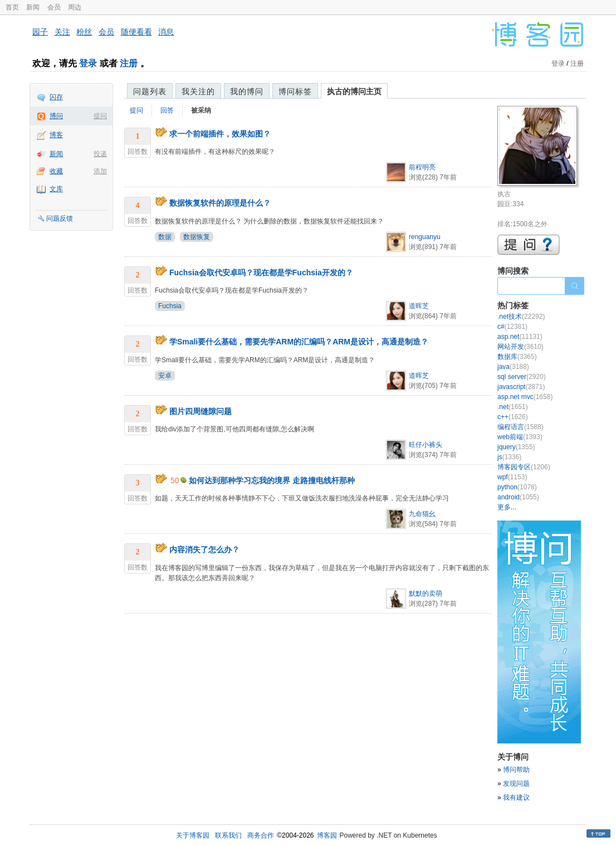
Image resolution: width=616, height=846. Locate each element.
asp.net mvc (525, 397)
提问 (100, 116)
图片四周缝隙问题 (201, 411)
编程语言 (520, 427)
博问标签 (295, 91)
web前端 (520, 437)
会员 (54, 7)
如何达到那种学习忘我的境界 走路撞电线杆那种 (272, 480)
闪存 (56, 97)
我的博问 (247, 91)
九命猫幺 (422, 514)
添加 (100, 171)
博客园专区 (524, 467)
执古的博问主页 (354, 91)
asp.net (520, 337)
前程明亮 (422, 167)
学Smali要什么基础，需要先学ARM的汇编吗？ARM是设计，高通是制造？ (299, 342)
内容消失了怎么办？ (204, 550)
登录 (88, 63)
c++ (513, 417)
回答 (167, 110)
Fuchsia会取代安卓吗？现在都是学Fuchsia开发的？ (261, 273)
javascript (521, 387)
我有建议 (516, 798)
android (518, 497)
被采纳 (201, 110)
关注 (62, 32)
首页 (12, 7)
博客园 (327, 835)
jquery (516, 447)
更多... (507, 507)
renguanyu (425, 237)
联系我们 (228, 835)
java (513, 367)
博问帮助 (516, 770)
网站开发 (520, 347)
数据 (165, 237)
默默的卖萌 (426, 594)
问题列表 (150, 91)
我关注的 (198, 91)
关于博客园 (193, 835)
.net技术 (521, 317)
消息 (166, 32)
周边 (75, 7)
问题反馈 (60, 218)
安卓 (165, 376)
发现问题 (516, 784)
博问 (56, 116)
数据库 (517, 357)
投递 (100, 154)
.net (513, 407)
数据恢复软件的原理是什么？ (220, 203)
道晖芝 (419, 306)
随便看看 (136, 32)
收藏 (56, 171)
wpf (512, 477)
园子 (40, 32)
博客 (56, 135)
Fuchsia (170, 306)
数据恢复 (197, 237)
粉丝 (84, 32)
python (517, 487)
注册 (129, 63)
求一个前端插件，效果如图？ (220, 134)
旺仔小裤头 (426, 445)
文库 (56, 189)
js (509, 457)
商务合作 (261, 835)
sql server (522, 377)
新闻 (33, 7)
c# (512, 327)
